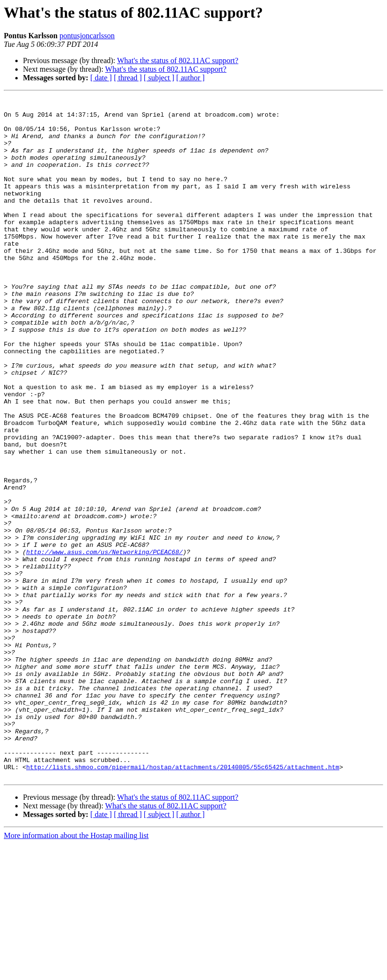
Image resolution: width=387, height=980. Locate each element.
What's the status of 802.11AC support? (178, 60)
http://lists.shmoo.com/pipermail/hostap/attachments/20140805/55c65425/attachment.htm (183, 902)
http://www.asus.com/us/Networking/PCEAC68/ (105, 643)
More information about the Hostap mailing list (76, 972)
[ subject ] (159, 78)
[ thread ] (128, 78)
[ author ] (191, 78)
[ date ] (101, 78)
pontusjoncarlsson (87, 36)
